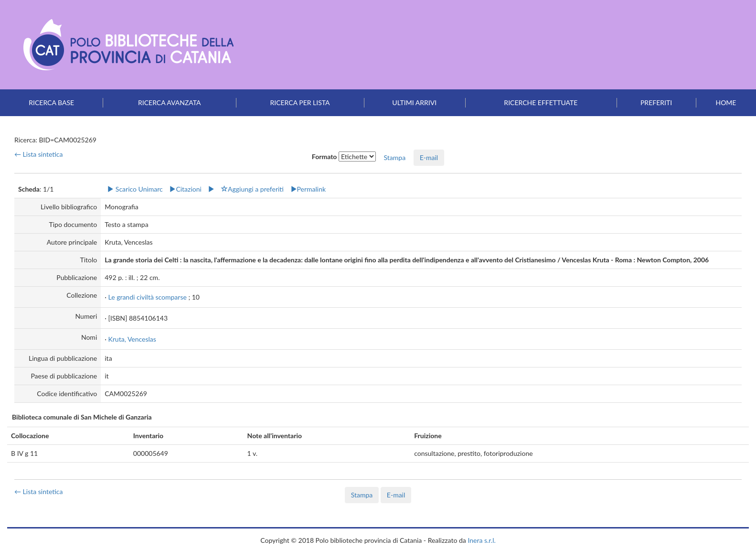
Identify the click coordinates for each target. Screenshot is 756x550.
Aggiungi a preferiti (252, 189)
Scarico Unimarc (135, 189)
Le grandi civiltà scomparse (147, 297)
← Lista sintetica (39, 154)
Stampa (362, 495)
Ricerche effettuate (541, 102)
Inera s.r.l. (481, 540)
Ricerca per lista (300, 102)
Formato (325, 156)
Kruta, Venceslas (132, 339)
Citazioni (185, 189)
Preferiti (656, 102)
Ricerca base (51, 102)
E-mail (429, 157)
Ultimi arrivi (414, 102)
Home (726, 102)
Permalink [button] (308, 189)
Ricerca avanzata (170, 102)
